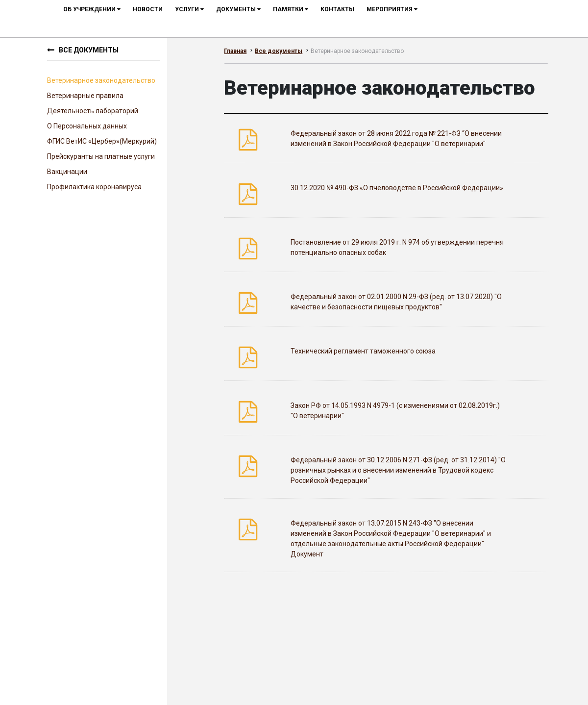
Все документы (89, 50)
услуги (189, 9)
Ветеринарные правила (85, 96)
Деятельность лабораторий (93, 111)
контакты (337, 9)
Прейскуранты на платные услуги (101, 156)
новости (148, 9)
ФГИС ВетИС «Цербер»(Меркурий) (102, 141)
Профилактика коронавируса (94, 187)
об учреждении (92, 9)
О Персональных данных (87, 126)
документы (238, 9)
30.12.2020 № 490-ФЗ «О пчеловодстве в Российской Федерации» (397, 188)
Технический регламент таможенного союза (363, 351)
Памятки (291, 9)
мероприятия (392, 9)
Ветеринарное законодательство (101, 80)
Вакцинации (67, 172)
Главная (235, 51)
